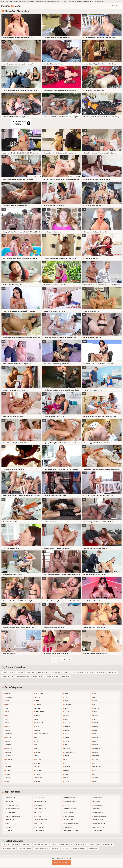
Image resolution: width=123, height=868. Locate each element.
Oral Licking (112, 674)
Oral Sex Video (43, 674)
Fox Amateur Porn (51, 2)
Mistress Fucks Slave (23, 678)
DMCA (69, 860)
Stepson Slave (38, 678)
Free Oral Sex (56, 674)
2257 (54, 860)
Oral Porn (54, 846)
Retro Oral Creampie (41, 850)
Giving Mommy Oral (52, 678)
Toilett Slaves (26, 846)
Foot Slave (55, 850)
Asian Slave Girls (66, 846)
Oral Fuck (20, 674)
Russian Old (98, 2)
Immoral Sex (101, 674)
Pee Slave (65, 850)
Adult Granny (9, 2)
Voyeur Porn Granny (88, 2)
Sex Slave (90, 674)
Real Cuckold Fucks (62, 2)
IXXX (103, 2)
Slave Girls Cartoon (25, 850)
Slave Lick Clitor (108, 846)
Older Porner (78, 2)
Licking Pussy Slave (77, 674)
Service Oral (66, 678)
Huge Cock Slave (8, 674)
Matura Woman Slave (41, 846)
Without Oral (93, 850)
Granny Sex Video (31, 2)
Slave (65, 674)
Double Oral (31, 674)
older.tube (71, 2)
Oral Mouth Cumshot (79, 850)
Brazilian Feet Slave (9, 850)
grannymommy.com (41, 2)
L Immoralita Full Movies (10, 846)
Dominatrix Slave (93, 846)
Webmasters (61, 860)
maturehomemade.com (19, 2)
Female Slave (80, 846)
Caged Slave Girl (8, 678)
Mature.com (15, 7)
